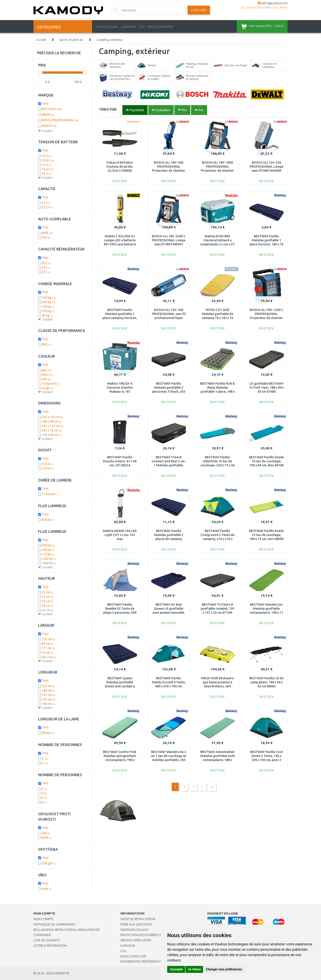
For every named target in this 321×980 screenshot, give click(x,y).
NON (47, 233)
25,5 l (47, 207)
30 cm (47, 601)
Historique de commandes (54, 924)
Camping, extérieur (110, 40)
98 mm (48, 733)
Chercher (199, 10)
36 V (46, 174)
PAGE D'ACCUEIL (107, 27)
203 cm (48, 686)
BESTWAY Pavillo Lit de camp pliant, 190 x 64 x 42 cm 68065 (266, 682)
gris (47, 370)
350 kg (48, 311)
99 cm (47, 644)
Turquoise (50, 384)
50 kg (47, 315)
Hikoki (48, 115)
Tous (45, 103)
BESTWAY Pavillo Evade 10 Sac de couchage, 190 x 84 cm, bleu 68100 (266, 461)
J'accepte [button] (176, 969)
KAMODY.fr (62, 973)
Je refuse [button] (194, 969)
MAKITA (49, 126)
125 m (48, 464)
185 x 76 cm (52, 430)
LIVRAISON (128, 27)
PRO (46, 344)
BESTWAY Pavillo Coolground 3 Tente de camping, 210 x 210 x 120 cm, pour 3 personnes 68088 (217, 539)
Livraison (128, 946)
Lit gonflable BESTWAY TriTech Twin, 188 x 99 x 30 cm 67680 (266, 388)
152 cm (48, 639)
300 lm (48, 545)
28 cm (47, 606)
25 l (46, 272)
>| (212, 787)
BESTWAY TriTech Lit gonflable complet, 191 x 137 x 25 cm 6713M (218, 609)
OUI (46, 237)
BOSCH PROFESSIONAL (60, 120)
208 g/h (49, 863)
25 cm (47, 597)
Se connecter (251, 7)
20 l (46, 263)
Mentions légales (134, 930)
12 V (46, 165)
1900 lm (49, 563)
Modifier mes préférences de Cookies (150, 961)
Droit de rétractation (138, 919)
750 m (48, 468)
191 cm (48, 695)
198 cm (48, 704)
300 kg (49, 302)
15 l (46, 203)
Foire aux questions (136, 924)
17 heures (50, 494)
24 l (46, 267)
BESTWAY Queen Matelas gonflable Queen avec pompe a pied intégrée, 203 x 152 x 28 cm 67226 (120, 686)
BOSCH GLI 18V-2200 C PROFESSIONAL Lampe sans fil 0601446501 (169, 240)
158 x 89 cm (52, 435)
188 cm (48, 690)
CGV (142, 27)
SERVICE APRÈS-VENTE (136, 940)
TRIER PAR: (108, 109)
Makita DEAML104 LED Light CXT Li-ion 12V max (120, 535)
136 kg (48, 307)
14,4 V (48, 169)
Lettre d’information (50, 946)
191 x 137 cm (52, 426)
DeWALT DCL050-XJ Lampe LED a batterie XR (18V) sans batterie (120, 240)
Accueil (41, 40)
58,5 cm (49, 657)
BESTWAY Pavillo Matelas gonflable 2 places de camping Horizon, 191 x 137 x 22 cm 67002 (169, 539)
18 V (46, 156)
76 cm (47, 653)
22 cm (47, 592)
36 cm (47, 610)
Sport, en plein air (71, 40)
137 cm (48, 648)
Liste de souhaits (47, 940)
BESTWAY (52, 109)
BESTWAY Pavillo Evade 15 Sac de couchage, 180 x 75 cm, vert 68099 (266, 535)
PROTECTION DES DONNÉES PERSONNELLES (151, 935)
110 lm (48, 554)
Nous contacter (133, 956)
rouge (47, 388)
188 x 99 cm (52, 421)
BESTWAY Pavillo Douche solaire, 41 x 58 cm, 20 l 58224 (120, 461)
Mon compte (43, 919)
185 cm (48, 699)
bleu (47, 375)
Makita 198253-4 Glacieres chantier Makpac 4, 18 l (120, 388)
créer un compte (275, 7)
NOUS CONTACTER (160, 27)
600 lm (48, 520)
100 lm (48, 550)
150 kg (49, 298)
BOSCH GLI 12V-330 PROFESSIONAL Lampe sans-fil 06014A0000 (266, 167)
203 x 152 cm (52, 417)
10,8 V (48, 160)
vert (46, 379)
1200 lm (49, 559)
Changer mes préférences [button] (224, 969)
